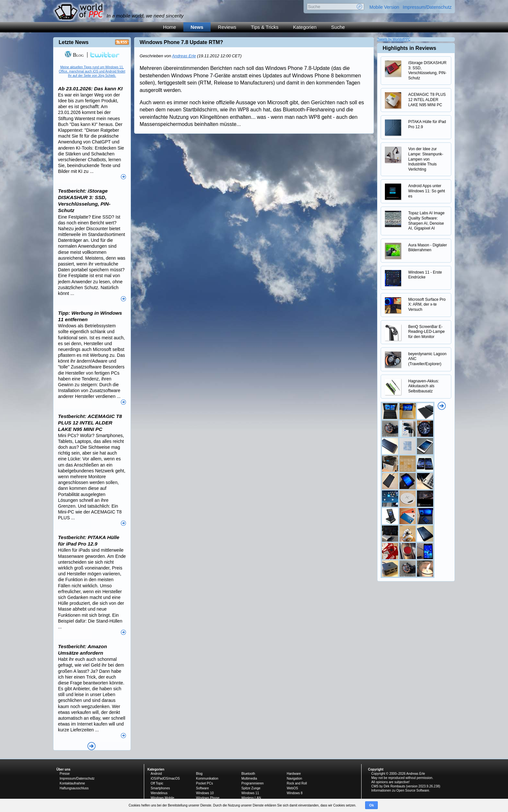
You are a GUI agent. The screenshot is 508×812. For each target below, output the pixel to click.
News (197, 27)
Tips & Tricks (265, 27)
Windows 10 (205, 793)
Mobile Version (384, 7)
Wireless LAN (251, 798)
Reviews (227, 27)
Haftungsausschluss (74, 788)
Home (169, 27)
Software (202, 788)
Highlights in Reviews (409, 48)
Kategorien (305, 27)
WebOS (292, 788)
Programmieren (253, 783)
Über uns (63, 769)
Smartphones (160, 788)
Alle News (92, 746)
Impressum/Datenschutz (427, 7)
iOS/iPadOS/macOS (165, 778)
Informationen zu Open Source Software (400, 790)
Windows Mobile (162, 798)
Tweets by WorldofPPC (394, 39)
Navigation (294, 778)
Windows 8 (295, 793)
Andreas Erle (184, 56)
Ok (371, 805)
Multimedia (249, 778)
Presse (65, 774)
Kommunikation (207, 778)
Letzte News (74, 42)
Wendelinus (159, 793)
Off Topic (157, 783)
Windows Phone (208, 798)
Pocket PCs (204, 783)
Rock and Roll (297, 783)
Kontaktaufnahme (72, 783)
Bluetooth (248, 774)
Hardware (294, 774)
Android (156, 774)
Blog (74, 55)
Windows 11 (250, 793)
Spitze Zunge (251, 788)
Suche (338, 27)
